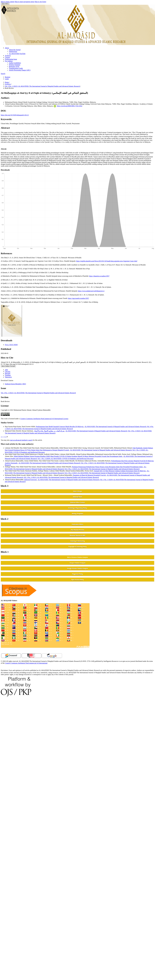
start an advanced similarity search (21, 440)
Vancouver (8, 377)
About (7, 48)
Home (7, 82)
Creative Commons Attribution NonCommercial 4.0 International (26, 663)
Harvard (7, 373)
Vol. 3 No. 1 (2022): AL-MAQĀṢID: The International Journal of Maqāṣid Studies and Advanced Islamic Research (43, 86)
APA (6, 370)
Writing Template (15, 65)
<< (2, 437)
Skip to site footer (40, 2)
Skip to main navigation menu (24, 2)
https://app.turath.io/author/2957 (78, 298)
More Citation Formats (8, 366)
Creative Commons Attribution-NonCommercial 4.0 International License (44, 419)
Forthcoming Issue (11, 59)
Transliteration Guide (16, 68)
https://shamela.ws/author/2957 (99, 276)
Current (7, 57)
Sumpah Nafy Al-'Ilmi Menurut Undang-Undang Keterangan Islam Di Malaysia (120, 471)
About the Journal (15, 50)
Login (7, 79)
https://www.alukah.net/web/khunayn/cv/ (91, 291)
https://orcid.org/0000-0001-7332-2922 (70, 106)
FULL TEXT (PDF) (11, 345)
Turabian (8, 375)
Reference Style (14, 66)
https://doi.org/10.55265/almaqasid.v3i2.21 (15, 115)
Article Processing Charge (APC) (20, 70)
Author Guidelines (15, 63)
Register (8, 77)
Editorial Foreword (31, 480)
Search (3, 74)
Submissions (13, 52)
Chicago (8, 372)
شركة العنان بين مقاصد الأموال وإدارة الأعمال (49, 431)
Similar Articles (7, 423)
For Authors (9, 61)
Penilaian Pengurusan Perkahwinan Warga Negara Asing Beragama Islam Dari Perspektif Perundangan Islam (107, 467)
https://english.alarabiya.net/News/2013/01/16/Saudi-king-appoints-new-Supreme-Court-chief (107, 261)
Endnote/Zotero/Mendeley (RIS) (15, 384)
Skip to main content (8, 2)
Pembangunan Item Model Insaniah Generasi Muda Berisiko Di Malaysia (60, 427)
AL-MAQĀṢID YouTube (17, 54)
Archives (8, 56)
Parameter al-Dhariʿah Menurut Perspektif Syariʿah (89, 475)
